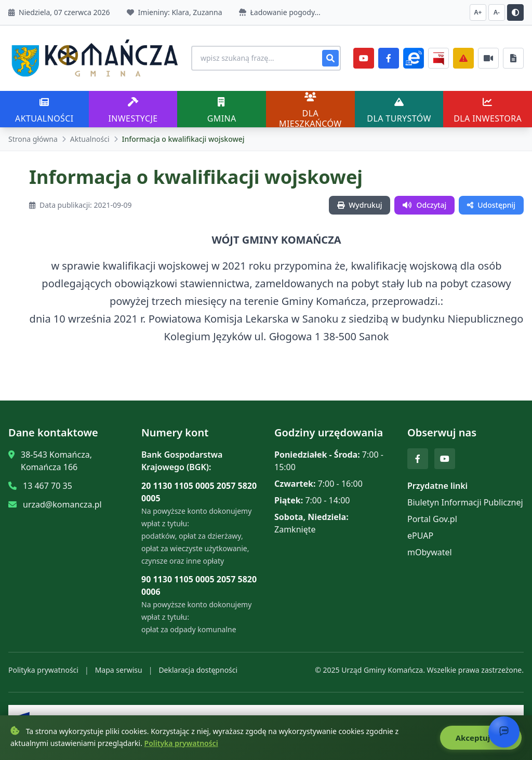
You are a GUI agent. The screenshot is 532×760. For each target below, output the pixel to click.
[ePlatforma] (414, 58)
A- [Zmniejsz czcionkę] (497, 12)
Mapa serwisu (119, 670)
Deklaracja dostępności (198, 670)
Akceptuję (481, 738)
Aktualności (90, 139)
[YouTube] (364, 58)
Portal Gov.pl (432, 519)
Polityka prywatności (43, 670)
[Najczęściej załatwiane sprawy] (488, 58)
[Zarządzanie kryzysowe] (463, 58)
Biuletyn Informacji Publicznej (465, 502)
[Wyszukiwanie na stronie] (266, 58)
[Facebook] (389, 58)
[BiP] (438, 58)
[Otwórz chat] (504, 732)
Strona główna (33, 139)
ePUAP (420, 536)
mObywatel (430, 552)
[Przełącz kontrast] (515, 12)
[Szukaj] (330, 58)
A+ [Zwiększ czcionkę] (478, 12)
